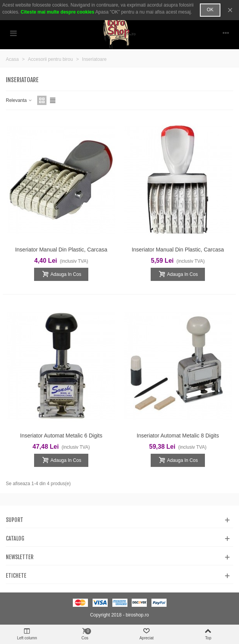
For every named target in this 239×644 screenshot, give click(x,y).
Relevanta (19, 100)
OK (210, 10)
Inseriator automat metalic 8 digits (178, 436)
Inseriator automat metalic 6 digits (61, 436)
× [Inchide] (230, 10)
